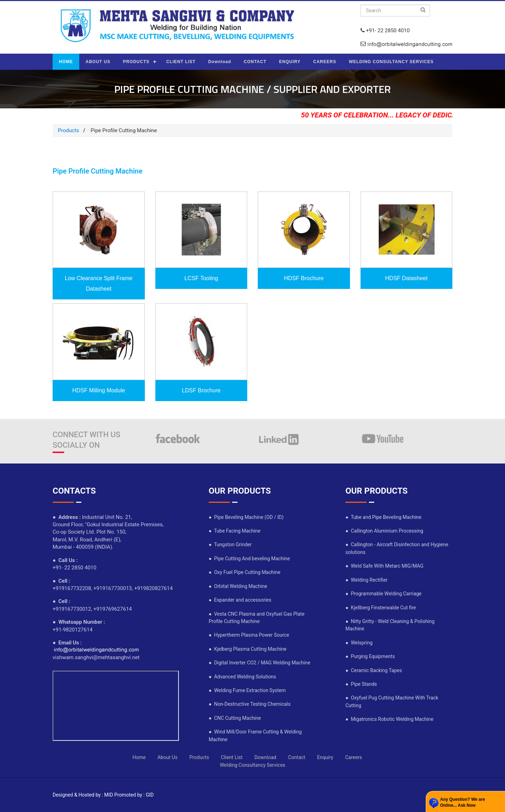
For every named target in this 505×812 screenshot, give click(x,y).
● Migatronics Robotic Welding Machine (389, 719)
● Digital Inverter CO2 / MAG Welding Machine (260, 663)
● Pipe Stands (361, 684)
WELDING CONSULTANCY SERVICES (391, 62)
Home (139, 757)
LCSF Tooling (201, 278)
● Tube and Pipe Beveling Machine (383, 517)
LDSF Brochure (201, 390)
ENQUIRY (290, 62)
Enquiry (325, 757)
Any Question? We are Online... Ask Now (463, 802)
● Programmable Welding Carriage (383, 594)
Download (220, 62)
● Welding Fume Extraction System (247, 690)
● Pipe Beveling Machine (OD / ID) (246, 517)
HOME (66, 62)
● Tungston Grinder (230, 544)
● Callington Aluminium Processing (384, 531)
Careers (353, 757)
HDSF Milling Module (99, 390)
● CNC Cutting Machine (235, 718)
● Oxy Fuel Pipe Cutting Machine (245, 572)
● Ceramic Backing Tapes (374, 670)
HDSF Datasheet (406, 278)
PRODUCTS (136, 62)
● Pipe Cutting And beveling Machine (249, 559)
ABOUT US (98, 62)
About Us (167, 757)
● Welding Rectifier (366, 580)
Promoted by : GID (134, 795)
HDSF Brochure (304, 278)
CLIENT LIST (181, 62)
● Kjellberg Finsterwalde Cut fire (381, 608)
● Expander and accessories (240, 600)
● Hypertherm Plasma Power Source (249, 635)
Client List (232, 757)
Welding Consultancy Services (253, 765)
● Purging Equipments (370, 656)
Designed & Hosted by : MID (83, 795)
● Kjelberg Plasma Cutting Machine (248, 649)
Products (68, 130)
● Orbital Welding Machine (238, 586)
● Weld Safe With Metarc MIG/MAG (384, 566)
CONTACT (255, 62)
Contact (297, 757)
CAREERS (325, 62)
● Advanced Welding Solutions (242, 677)
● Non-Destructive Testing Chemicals (250, 704)
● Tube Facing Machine (235, 531)
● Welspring (359, 643)
